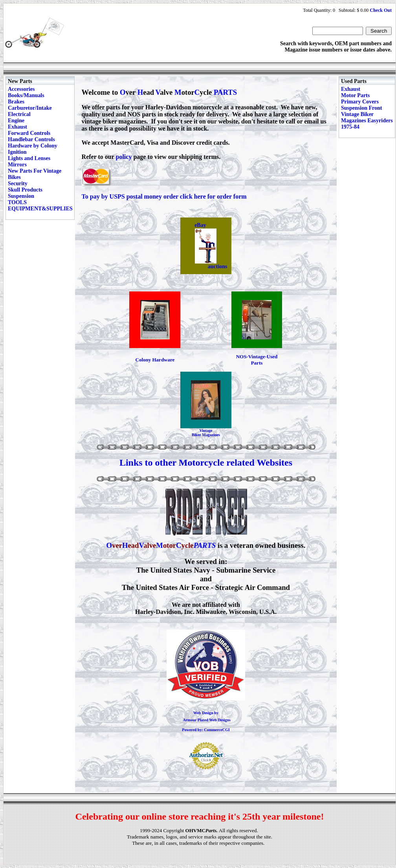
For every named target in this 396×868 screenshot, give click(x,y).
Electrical (19, 114)
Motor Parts (355, 95)
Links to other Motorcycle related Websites (206, 463)
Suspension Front (361, 108)
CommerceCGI (217, 730)
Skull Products (25, 190)
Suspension (21, 196)
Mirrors (17, 165)
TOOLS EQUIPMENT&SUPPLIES (40, 205)
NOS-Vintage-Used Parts (257, 360)
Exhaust (17, 127)
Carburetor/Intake (30, 108)
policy (124, 157)
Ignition (17, 152)
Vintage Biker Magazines (206, 433)
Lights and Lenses (29, 158)
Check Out (381, 10)
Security (18, 183)
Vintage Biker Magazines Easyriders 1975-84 (367, 121)
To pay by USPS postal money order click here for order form (164, 196)
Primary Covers (360, 102)
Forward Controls (29, 133)
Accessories (21, 89)
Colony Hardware (155, 360)
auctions (218, 266)
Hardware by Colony (33, 146)
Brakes (16, 102)
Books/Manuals (26, 95)
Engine (16, 121)
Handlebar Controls (31, 139)
